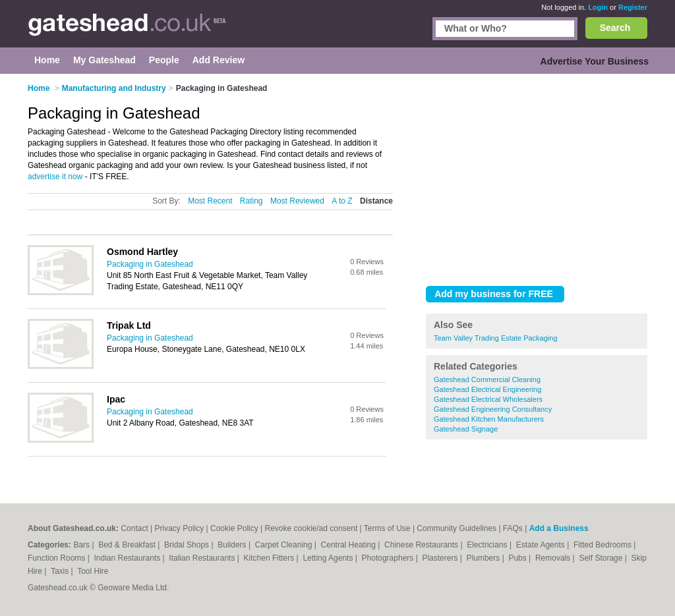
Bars (82, 545)
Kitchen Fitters (270, 558)
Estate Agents (542, 545)
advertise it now (55, 177)
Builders (233, 545)
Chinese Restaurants (422, 545)
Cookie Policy (234, 528)
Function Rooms (58, 558)
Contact (134, 528)
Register (633, 7)
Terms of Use (387, 528)
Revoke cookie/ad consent (311, 528)
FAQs (513, 528)
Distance (376, 201)
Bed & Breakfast (128, 545)
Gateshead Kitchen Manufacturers (489, 419)
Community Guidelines (456, 528)
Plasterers (441, 558)
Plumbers (484, 558)
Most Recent (210, 201)
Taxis (61, 571)
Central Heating (350, 545)
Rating (251, 201)
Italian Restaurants (203, 558)
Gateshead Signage (466, 429)
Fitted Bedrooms (603, 545)
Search (615, 28)
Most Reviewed (297, 201)
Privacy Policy (180, 528)
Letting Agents (329, 558)
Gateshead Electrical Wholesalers (488, 399)
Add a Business (559, 528)
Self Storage (602, 558)
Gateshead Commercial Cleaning (487, 379)
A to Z (342, 201)
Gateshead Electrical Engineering (487, 389)
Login (598, 7)
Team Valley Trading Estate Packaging (496, 338)
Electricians (488, 545)
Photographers (389, 558)
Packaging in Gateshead (150, 264)
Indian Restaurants (129, 558)
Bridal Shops (188, 545)
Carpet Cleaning (285, 545)
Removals (554, 558)
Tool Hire (93, 571)
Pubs (518, 558)
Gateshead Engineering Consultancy (493, 409)
